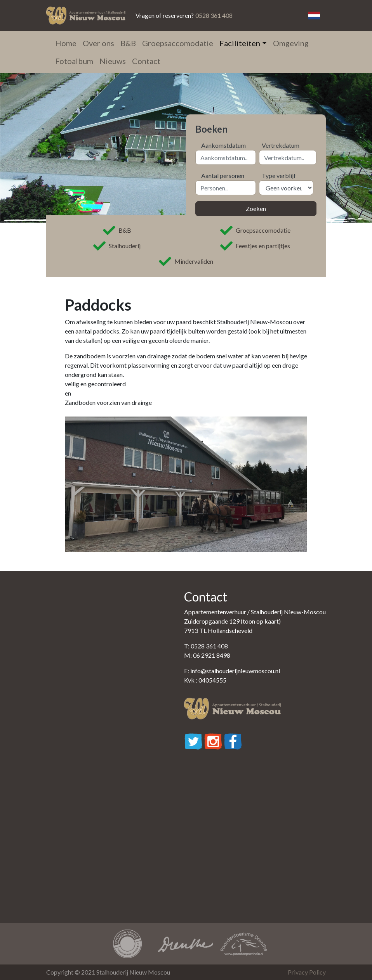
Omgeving (291, 43)
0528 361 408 (214, 15)
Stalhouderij (117, 246)
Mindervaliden (186, 261)
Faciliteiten (240, 43)
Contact (146, 61)
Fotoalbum (74, 61)
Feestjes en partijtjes (255, 246)
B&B (128, 43)
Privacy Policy (307, 972)
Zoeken (256, 208)
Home (66, 43)
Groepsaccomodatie (178, 43)
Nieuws (113, 61)
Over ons (98, 43)
